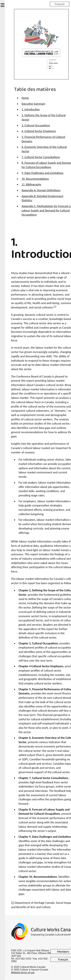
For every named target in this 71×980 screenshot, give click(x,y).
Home (25, 98)
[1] (55, 307)
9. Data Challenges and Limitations (43, 173)
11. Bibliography (31, 184)
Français (60, 4)
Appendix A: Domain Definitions (41, 190)
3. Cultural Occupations (36, 125)
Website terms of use (23, 972)
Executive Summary (33, 104)
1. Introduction (31, 109)
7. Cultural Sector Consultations (41, 157)
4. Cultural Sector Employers (39, 131)
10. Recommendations (35, 179)
